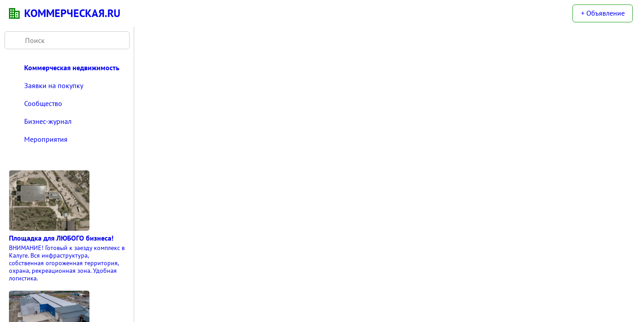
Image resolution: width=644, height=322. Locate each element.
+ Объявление (603, 13)
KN (14, 13)
